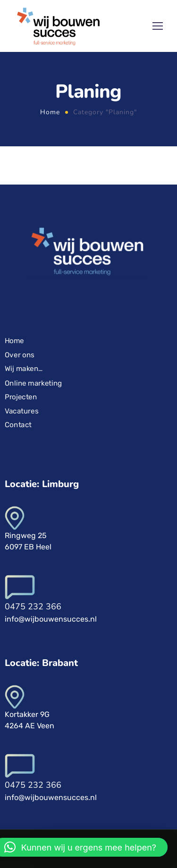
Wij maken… (24, 369)
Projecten (21, 397)
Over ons (20, 355)
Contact (18, 425)
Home (50, 112)
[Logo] (58, 26)
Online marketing (34, 383)
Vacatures (21, 411)
